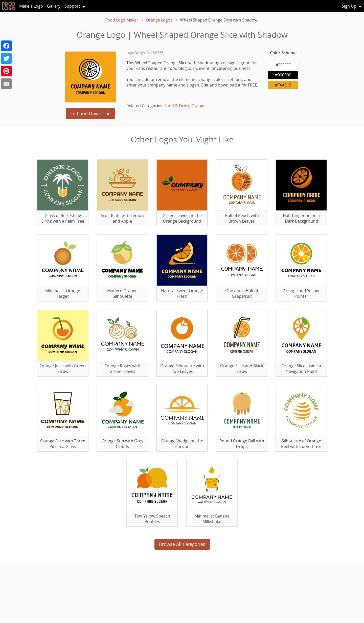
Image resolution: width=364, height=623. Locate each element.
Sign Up (349, 6)
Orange (198, 106)
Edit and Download (90, 114)
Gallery (54, 6)
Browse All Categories (182, 544)
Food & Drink (177, 106)
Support (72, 6)
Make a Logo (31, 6)
